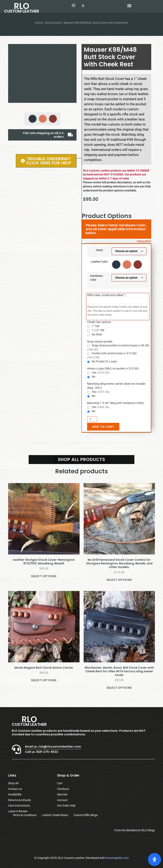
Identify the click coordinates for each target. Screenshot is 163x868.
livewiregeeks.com (117, 858)
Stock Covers (53, 23)
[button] (129, 5)
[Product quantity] (92, 419)
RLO (22, 7)
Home (39, 23)
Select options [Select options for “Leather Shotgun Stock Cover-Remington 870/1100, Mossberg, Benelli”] (44, 576)
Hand (99, 250)
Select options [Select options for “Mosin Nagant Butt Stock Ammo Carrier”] (44, 680)
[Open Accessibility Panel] (154, 859)
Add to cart (103, 427)
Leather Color (99, 262)
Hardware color (96, 278)
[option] (116, 265)
